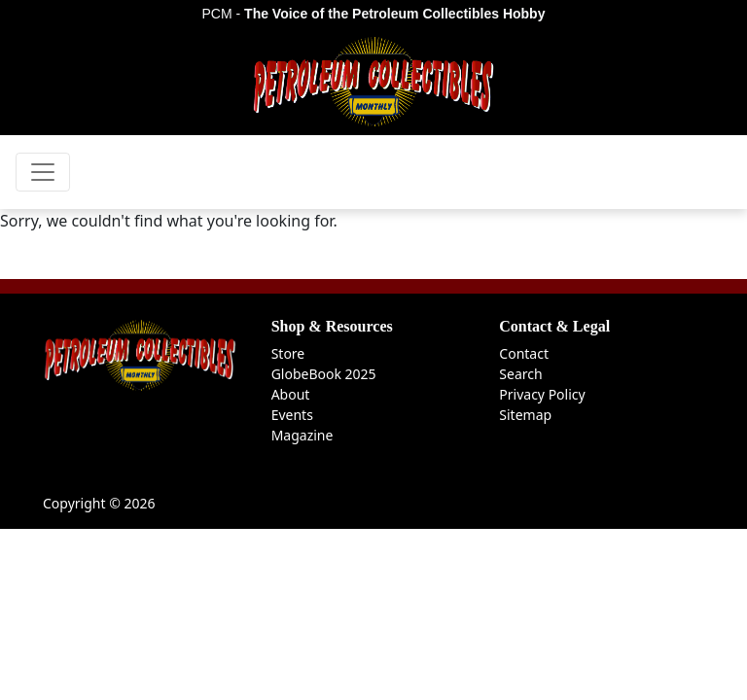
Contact (524, 353)
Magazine (302, 435)
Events (292, 415)
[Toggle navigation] (43, 172)
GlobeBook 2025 (324, 374)
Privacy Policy (542, 394)
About (291, 394)
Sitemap (525, 415)
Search (520, 374)
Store (288, 353)
